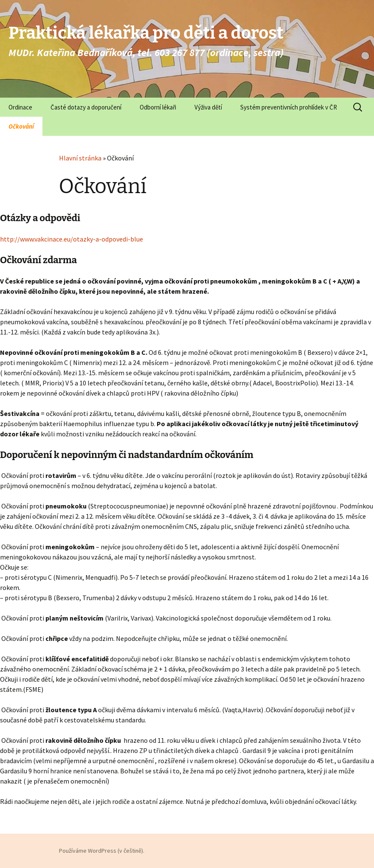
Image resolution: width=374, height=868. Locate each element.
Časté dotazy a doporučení (86, 107)
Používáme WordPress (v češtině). (102, 851)
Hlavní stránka (80, 158)
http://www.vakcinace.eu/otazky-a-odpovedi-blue (72, 239)
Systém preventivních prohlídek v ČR (289, 107)
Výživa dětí (208, 107)
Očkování (21, 126)
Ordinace (20, 107)
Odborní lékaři (158, 107)
